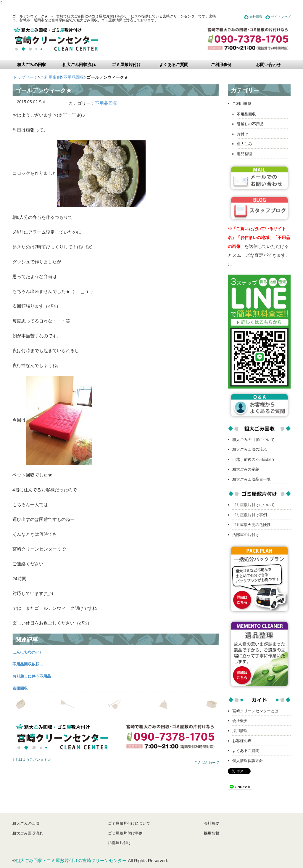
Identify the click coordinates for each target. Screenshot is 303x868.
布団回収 (20, 688)
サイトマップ (281, 17)
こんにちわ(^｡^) (27, 652)
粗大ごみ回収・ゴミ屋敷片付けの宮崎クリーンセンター (71, 860)
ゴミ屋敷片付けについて (253, 505)
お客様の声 (242, 741)
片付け (242, 134)
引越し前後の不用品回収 (253, 459)
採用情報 (240, 731)
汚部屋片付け (120, 843)
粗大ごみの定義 (246, 469)
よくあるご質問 (174, 65)
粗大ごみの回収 (32, 65)
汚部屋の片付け (246, 535)
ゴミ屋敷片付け (126, 65)
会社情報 (256, 17)
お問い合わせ (268, 65)
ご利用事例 (221, 65)
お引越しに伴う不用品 (32, 676)
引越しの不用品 (250, 124)
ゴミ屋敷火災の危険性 (252, 525)
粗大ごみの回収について (253, 440)
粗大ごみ (244, 144)
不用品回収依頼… (28, 664)
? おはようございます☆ (32, 760)
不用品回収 (74, 77)
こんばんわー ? (207, 763)
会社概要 (240, 721)
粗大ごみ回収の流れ (250, 449)
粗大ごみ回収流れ (79, 65)
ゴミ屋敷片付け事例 (250, 515)
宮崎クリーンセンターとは (255, 711)
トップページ (25, 77)
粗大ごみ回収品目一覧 (252, 479)
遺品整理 (244, 154)
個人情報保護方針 (248, 761)
